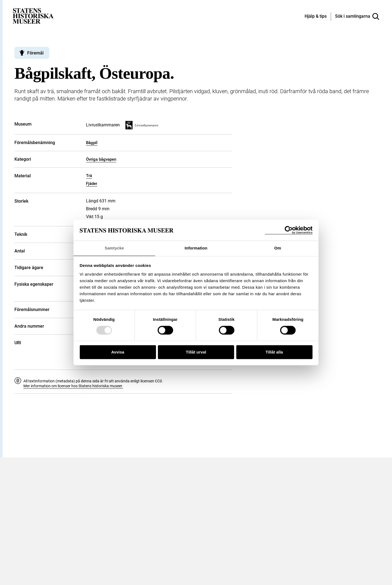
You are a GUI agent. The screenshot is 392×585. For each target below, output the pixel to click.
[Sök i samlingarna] (357, 17)
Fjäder (92, 184)
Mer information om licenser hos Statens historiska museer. (73, 386)
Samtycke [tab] (114, 248)
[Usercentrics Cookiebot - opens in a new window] (289, 230)
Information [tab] (196, 248)
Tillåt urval (196, 352)
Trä (89, 176)
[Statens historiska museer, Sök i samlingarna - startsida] (33, 16)
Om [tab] (278, 248)
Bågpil (92, 143)
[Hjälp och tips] (316, 17)
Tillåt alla (274, 352)
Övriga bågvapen (101, 159)
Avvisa (118, 352)
